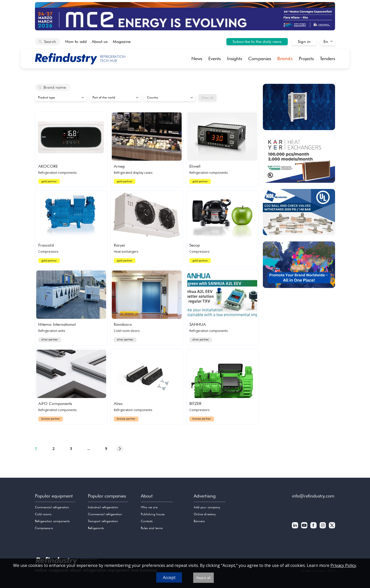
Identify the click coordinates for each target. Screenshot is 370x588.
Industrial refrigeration (103, 507)
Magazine (122, 42)
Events (215, 58)
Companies (260, 58)
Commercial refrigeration (52, 507)
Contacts (147, 521)
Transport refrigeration (103, 521)
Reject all (203, 578)
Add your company (207, 507)
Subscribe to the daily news (257, 42)
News (197, 58)
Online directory (205, 514)
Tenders (327, 58)
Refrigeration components (52, 521)
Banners (199, 521)
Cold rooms (43, 514)
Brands (285, 58)
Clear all (207, 98)
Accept (169, 577)
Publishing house (153, 514)
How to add (76, 42)
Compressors (44, 528)
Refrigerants (96, 528)
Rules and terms (152, 528)
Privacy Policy (343, 565)
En (326, 42)
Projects (306, 58)
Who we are (149, 507)
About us (100, 42)
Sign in (304, 42)
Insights (235, 58)
